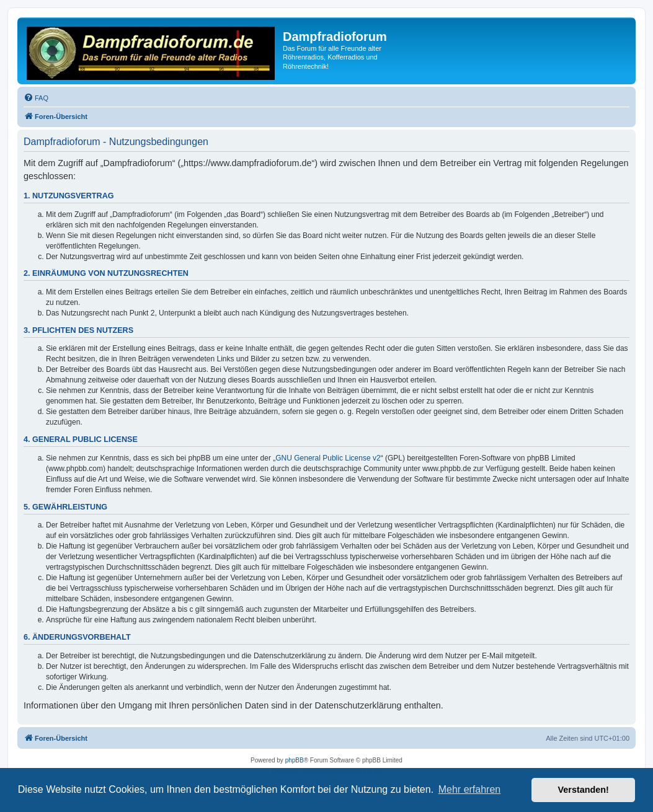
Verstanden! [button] (584, 790)
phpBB (295, 760)
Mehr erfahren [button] (470, 789)
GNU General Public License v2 (328, 458)
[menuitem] (36, 98)
